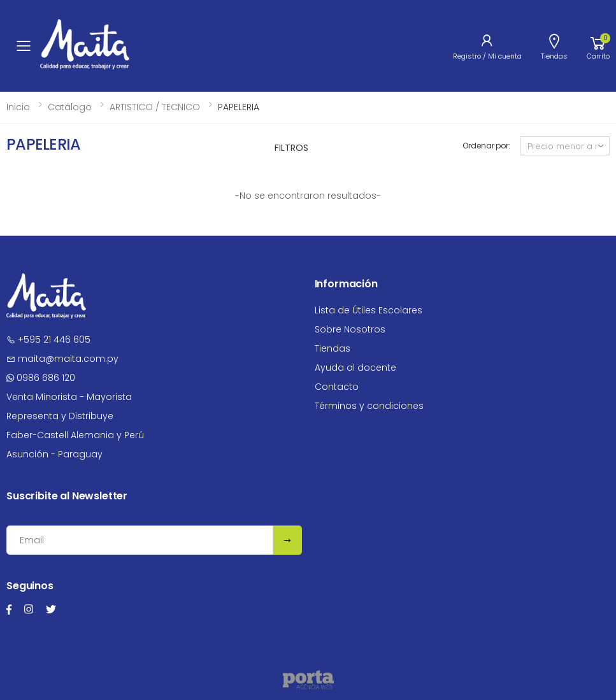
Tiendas (333, 348)
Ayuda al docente (355, 368)
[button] (598, 46)
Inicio (18, 107)
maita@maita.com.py (62, 359)
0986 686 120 (41, 378)
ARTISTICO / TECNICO (155, 107)
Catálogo (70, 107)
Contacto (337, 387)
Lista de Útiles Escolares (369, 310)
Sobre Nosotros (350, 329)
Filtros (291, 148)
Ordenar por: (486, 146)
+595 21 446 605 (48, 339)
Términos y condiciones (369, 406)
